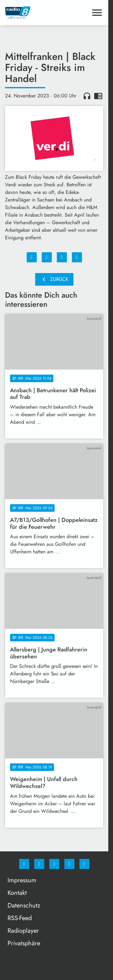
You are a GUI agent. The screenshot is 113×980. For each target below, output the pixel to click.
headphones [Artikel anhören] (87, 96)
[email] (84, 864)
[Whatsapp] (54, 864)
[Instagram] (39, 864)
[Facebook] (24, 864)
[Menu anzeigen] (97, 13)
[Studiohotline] (69, 864)
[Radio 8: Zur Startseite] (30, 13)
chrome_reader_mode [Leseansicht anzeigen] (98, 96)
